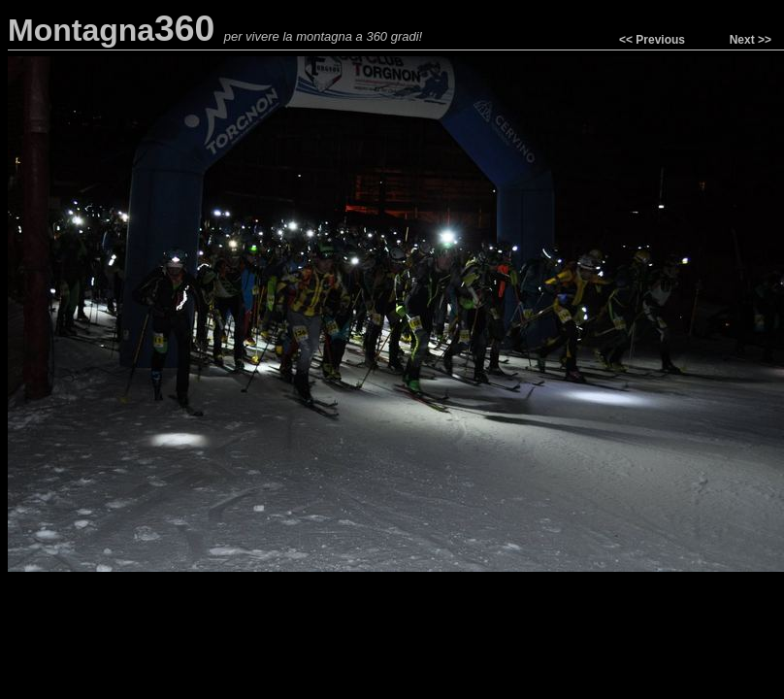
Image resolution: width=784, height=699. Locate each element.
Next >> (751, 40)
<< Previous (652, 40)
